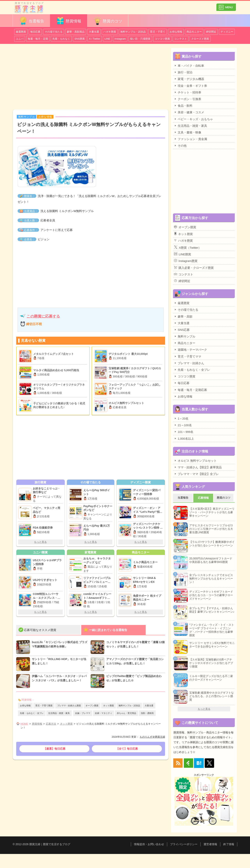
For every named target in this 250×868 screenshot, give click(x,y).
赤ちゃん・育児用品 (126, 713)
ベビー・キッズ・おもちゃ (193, 119)
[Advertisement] (91, 77)
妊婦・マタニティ (104, 713)
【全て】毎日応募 (127, 749)
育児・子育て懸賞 (44, 706)
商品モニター (194, 32)
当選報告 (31, 21)
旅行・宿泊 (183, 72)
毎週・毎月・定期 (38, 39)
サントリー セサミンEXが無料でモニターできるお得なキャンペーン (212, 645)
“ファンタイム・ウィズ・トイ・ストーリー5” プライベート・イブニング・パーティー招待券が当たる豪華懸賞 (212, 630)
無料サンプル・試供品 (133, 32)
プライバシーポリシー (184, 844)
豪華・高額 (183, 316)
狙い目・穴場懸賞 (140, 39)
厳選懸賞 (21, 32)
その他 (180, 146)
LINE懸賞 (183, 254)
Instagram (120, 39)
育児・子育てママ (188, 356)
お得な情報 (176, 32)
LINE (107, 39)
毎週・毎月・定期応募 (191, 390)
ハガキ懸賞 (110, 32)
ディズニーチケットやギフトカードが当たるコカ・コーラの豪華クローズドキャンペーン (211, 595)
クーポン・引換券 (188, 99)
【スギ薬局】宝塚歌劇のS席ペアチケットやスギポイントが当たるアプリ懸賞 (211, 663)
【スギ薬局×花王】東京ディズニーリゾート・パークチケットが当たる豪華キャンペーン (212, 512)
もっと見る (40, 542)
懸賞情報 (69, 21)
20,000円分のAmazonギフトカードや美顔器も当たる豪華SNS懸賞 (211, 560)
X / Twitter (95, 39)
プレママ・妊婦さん (189, 363)
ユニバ (20, 39)
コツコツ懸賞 (162, 39)
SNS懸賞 (80, 39)
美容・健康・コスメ (189, 112)
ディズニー (227, 32)
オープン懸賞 (92, 706)
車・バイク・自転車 (189, 66)
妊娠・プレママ (83, 713)
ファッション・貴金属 (191, 139)
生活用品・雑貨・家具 (59, 713)
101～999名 (184, 432)
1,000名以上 (184, 438)
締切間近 (211, 32)
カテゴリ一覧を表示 (226, 6)
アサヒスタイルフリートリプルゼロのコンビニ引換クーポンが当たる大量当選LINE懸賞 (211, 529)
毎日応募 (35, 32)
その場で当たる (54, 32)
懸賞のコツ (108, 21)
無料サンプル (185, 336)
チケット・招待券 (188, 92)
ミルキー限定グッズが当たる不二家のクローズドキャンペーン (211, 678)
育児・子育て (158, 32)
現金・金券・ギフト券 (191, 86)
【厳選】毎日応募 (54, 749)
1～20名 (181, 418)
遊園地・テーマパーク (191, 350)
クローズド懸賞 (200, 39)
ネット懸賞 (108, 706)
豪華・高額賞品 (76, 32)
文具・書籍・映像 (188, 132)
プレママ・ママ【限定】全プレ (196, 474)
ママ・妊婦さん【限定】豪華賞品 (198, 467)
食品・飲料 (183, 106)
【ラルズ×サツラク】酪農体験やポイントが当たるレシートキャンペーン (212, 544)
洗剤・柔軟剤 (147, 713)
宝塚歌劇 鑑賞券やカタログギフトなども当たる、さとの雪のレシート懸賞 (212, 696)
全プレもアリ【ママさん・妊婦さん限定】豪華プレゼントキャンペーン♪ (212, 610)
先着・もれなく (61, 39)
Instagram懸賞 (186, 261)
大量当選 (94, 32)
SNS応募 (182, 330)
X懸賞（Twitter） (188, 247)
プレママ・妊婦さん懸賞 (69, 706)
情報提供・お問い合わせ (149, 844)
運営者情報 (210, 844)
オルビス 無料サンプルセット (195, 461)
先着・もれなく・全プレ (32, 713)
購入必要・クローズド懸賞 (194, 268)
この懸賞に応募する (43, 316)
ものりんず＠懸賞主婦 (152, 737)
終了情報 (229, 844)
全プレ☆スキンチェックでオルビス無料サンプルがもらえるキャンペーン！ (211, 579)
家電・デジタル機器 (189, 79)
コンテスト (181, 39)
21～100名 (183, 425)
